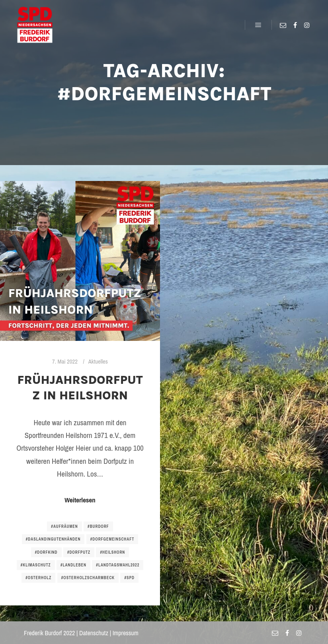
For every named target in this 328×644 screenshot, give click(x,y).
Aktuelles (98, 362)
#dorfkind (46, 552)
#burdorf (98, 526)
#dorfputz (79, 552)
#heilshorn (112, 552)
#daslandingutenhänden (53, 539)
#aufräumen (64, 526)
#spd (129, 578)
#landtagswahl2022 (118, 565)
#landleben (73, 565)
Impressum (126, 633)
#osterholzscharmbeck (88, 578)
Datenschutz (94, 633)
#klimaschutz (36, 565)
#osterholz (38, 578)
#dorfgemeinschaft (112, 539)
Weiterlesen (80, 500)
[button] (13, 12)
